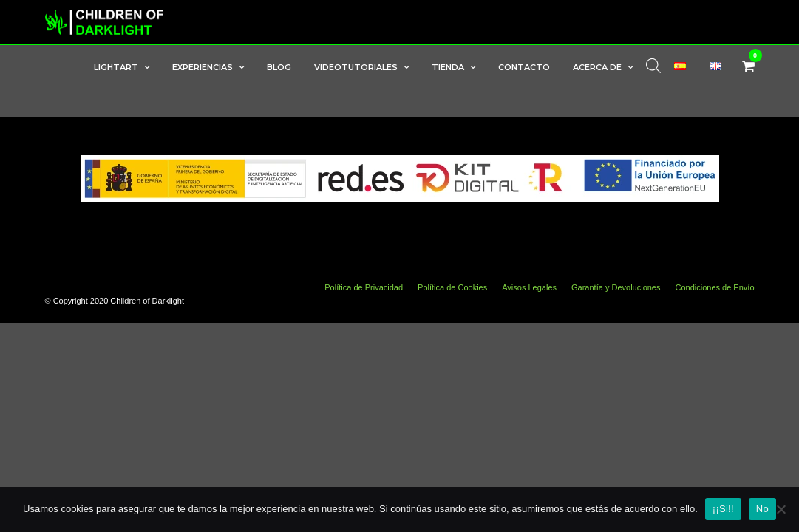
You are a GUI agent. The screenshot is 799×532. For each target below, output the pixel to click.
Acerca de (597, 67)
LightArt (116, 67)
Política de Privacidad (364, 288)
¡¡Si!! (723, 509)
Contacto (524, 67)
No (762, 509)
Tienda (448, 67)
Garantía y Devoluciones (616, 288)
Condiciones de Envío (714, 288)
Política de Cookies (452, 288)
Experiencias (203, 67)
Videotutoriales (356, 67)
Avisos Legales (529, 288)
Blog (279, 67)
